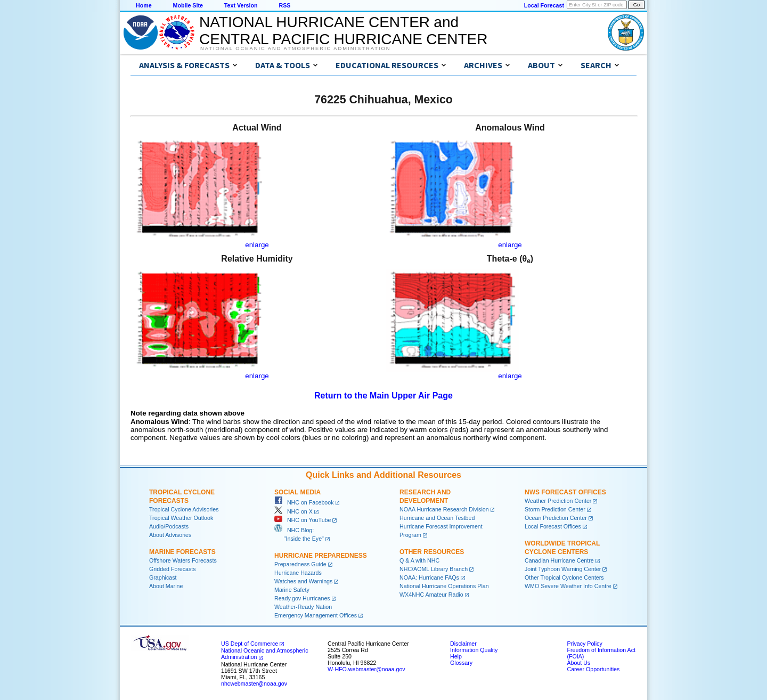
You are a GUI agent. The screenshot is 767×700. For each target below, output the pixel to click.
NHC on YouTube (303, 520)
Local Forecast (544, 5)
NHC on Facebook (304, 502)
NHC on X (293, 511)
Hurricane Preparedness (321, 556)
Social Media (297, 492)
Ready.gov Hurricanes (302, 598)
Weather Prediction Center (558, 501)
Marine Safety (292, 590)
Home (144, 5)
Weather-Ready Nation (303, 607)
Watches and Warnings (303, 581)
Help (456, 656)
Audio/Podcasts (169, 526)
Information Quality (474, 650)
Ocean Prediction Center (556, 518)
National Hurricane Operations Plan (444, 586)
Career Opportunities (593, 669)
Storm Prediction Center (555, 509)
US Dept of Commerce (250, 644)
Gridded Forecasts (173, 569)
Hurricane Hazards (298, 573)
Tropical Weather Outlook (181, 518)
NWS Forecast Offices (565, 492)
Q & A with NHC (419, 560)
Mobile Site (188, 5)
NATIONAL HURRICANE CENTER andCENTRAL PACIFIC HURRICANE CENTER (343, 31)
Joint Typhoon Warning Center (563, 569)
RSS (284, 5)
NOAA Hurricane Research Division (444, 509)
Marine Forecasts (182, 552)
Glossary (461, 663)
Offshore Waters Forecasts (183, 560)
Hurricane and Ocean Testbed (437, 518)
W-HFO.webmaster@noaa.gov (366, 669)
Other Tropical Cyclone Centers (564, 577)
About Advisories (170, 535)
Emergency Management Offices (316, 615)
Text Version (241, 5)
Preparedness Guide (300, 564)
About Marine (166, 586)
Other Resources (432, 552)
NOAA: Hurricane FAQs (429, 577)
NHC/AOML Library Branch (434, 569)
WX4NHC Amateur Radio (431, 595)
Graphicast (163, 577)
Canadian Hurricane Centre (559, 560)
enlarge (257, 245)
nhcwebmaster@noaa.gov (254, 683)
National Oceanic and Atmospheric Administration (295, 48)
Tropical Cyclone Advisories (184, 509)
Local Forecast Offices (553, 526)
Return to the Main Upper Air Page (383, 396)
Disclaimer (463, 644)
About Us (578, 663)
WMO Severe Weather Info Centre (568, 586)
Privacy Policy (584, 644)
